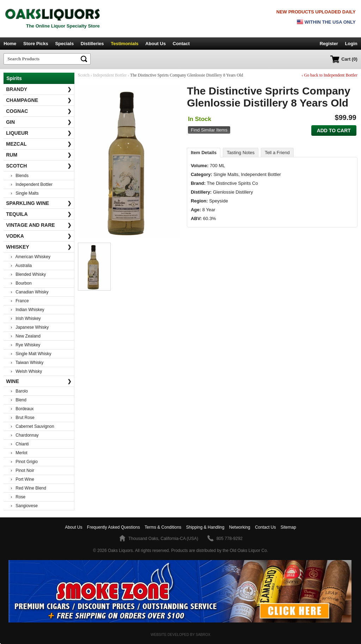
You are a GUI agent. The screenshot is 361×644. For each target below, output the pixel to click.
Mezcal (39, 144)
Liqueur (39, 133)
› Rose (18, 497)
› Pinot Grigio (24, 462)
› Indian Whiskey (27, 310)
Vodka (39, 236)
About (74, 527)
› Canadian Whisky (29, 292)
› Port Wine (22, 479)
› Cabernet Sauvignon (32, 426)
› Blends (20, 176)
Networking (240, 527)
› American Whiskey (30, 257)
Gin (39, 122)
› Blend (19, 400)
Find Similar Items (209, 130)
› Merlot (19, 453)
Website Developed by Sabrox (180, 635)
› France (20, 301)
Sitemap (288, 527)
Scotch (39, 166)
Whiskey (39, 247)
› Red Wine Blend (28, 488)
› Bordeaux (22, 409)
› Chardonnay (25, 435)
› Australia (21, 266)
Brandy (39, 89)
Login (351, 44)
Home (10, 44)
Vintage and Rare (39, 225)
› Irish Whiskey (26, 318)
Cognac (39, 111)
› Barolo (19, 391)
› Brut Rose (22, 418)
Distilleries (92, 44)
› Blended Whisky (28, 274)
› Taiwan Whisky (27, 363)
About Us (155, 44)
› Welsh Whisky (26, 371)
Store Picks (36, 44)
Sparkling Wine (39, 203)
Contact (181, 44)
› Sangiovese (24, 506)
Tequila (39, 214)
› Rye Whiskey (25, 345)
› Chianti (20, 444)
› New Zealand (26, 336)
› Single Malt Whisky (31, 354)
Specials (64, 44)
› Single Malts (25, 193)
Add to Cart (334, 130)
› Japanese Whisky (30, 327)
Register (329, 44)
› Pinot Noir (22, 470)
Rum (39, 155)
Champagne (39, 100)
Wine (39, 381)
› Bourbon (21, 283)
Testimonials (125, 44)
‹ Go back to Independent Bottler (329, 75)
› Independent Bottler (32, 184)
